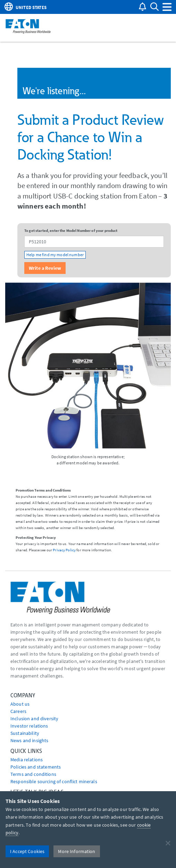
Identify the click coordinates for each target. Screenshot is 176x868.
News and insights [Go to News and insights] (29, 740)
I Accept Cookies (27, 851)
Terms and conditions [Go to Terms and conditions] (33, 774)
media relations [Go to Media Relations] (27, 760)
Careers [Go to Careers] (18, 711)
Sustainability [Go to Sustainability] (25, 733)
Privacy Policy (64, 550)
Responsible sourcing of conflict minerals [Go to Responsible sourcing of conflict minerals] (54, 781)
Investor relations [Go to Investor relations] (29, 726)
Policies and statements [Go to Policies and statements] (36, 767)
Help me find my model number (55, 255)
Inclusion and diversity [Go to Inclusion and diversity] (34, 719)
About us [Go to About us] (20, 704)
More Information (77, 851)
